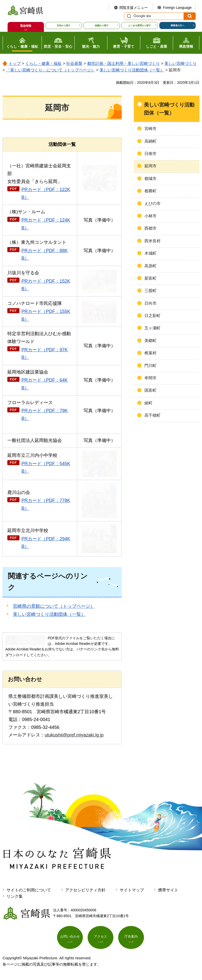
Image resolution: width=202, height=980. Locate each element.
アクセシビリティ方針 (85, 890)
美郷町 (150, 341)
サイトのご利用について (29, 890)
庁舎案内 (131, 938)
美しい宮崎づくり (181, 63)
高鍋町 (150, 141)
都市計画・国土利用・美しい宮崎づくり (123, 63)
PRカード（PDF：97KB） (45, 354)
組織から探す (102, 25)
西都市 (150, 228)
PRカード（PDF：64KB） (45, 384)
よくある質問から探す (140, 25)
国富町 (150, 390)
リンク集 (15, 896)
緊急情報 (26, 26)
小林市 (150, 216)
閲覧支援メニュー (134, 8)
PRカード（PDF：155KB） (46, 315)
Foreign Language (177, 8)
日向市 (150, 303)
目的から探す (64, 25)
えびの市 (153, 204)
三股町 (150, 291)
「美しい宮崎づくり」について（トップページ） (50, 70)
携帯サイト (168, 890)
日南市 (150, 154)
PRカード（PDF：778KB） (46, 504)
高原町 (150, 266)
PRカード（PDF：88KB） (45, 255)
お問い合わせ (70, 938)
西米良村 (153, 241)
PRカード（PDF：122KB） (46, 193)
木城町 (150, 253)
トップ (15, 63)
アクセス (100, 938)
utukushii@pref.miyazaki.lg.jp (74, 735)
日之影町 (153, 316)
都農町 (150, 191)
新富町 (150, 278)
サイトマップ (132, 890)
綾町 (148, 403)
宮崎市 (150, 129)
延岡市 (150, 166)
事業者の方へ (178, 25)
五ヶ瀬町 (153, 328)
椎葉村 (150, 353)
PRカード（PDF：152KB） (46, 285)
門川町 (150, 366)
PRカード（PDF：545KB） (46, 468)
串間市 (150, 378)
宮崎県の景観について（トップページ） (54, 606)
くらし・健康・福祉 (43, 63)
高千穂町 (153, 415)
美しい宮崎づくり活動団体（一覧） (132, 70)
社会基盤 (74, 63)
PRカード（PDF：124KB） (46, 224)
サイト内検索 (128, 16)
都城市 (150, 179)
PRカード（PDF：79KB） (45, 415)
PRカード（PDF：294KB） (46, 543)
